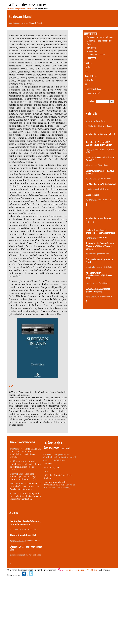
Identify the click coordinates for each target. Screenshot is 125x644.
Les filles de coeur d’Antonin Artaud (101, 184)
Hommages (91, 48)
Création (88, 63)
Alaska (90, 121)
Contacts (48, 463)
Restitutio (89, 80)
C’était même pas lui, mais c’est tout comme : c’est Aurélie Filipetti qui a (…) (25, 486)
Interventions (93, 51)
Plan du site (80, 570)
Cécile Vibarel (105, 254)
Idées (87, 72)
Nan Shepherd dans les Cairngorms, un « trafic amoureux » (25, 523)
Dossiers (88, 67)
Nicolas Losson (35, 555)
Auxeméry (103, 238)
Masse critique (91, 76)
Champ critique (20, 9)
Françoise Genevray (106, 297)
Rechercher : (90, 101)
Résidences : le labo (93, 89)
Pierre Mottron (34, 541)
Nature (101, 126)
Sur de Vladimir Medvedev (98, 290)
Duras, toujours (92, 195)
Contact (70, 570)
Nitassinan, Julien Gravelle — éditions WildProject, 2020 (99, 276)
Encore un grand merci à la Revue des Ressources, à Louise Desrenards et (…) (26, 496)
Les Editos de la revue (96, 55)
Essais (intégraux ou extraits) (99, 41)
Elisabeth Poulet (35, 23)
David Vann (100, 121)
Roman (110, 126)
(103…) (90, 222)
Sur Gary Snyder (100, 246)
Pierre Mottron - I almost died (23, 535)
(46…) (111, 134)
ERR (86, 85)
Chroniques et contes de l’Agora (100, 37)
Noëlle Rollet (108, 267)
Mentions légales (51, 467)
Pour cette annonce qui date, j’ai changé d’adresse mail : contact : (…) (23, 477)
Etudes (90, 44)
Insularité (92, 126)
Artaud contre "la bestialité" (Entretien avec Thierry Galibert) (100, 143)
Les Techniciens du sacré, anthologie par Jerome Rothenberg (100, 232)
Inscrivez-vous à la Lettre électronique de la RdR (55, 483)
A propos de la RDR (92, 93)
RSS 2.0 (92, 570)
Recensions (31, 9)
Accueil (10, 9)
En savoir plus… (58, 460)
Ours (46, 471)
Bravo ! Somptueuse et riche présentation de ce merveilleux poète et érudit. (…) (25, 465)
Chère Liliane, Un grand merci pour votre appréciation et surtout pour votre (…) (25, 453)
